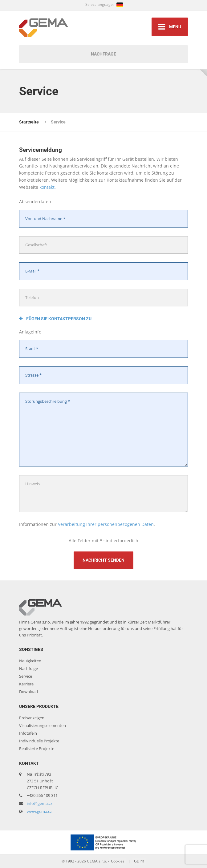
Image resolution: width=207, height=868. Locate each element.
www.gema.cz (39, 811)
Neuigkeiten (30, 661)
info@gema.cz (40, 803)
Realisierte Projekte (37, 749)
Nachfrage (103, 54)
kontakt (47, 187)
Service (26, 676)
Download (28, 692)
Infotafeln (28, 733)
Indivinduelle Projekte (39, 741)
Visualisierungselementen (43, 725)
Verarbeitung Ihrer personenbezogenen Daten (106, 524)
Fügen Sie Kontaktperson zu (55, 319)
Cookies (118, 861)
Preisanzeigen (32, 718)
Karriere (26, 684)
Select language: (104, 4)
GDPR (139, 861)
